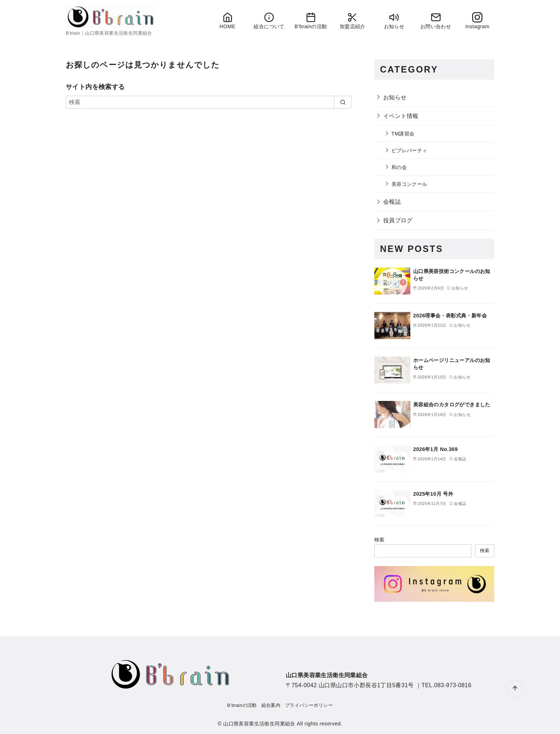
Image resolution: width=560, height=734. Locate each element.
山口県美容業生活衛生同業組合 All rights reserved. (283, 724)
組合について (269, 21)
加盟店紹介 (352, 21)
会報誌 (392, 202)
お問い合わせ (436, 21)
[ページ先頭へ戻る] (515, 689)
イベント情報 (401, 116)
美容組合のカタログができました (452, 405)
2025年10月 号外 (433, 494)
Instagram (477, 21)
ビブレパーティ (409, 150)
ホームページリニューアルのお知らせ (452, 364)
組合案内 (271, 705)
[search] (343, 102)
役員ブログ (398, 220)
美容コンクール (409, 184)
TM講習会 (403, 134)
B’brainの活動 (311, 21)
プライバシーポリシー (309, 705)
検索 (379, 540)
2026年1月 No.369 (436, 449)
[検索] (209, 102)
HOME (227, 21)
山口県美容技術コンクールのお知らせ (452, 275)
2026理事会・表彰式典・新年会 (450, 316)
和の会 (399, 167)
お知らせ (394, 21)
